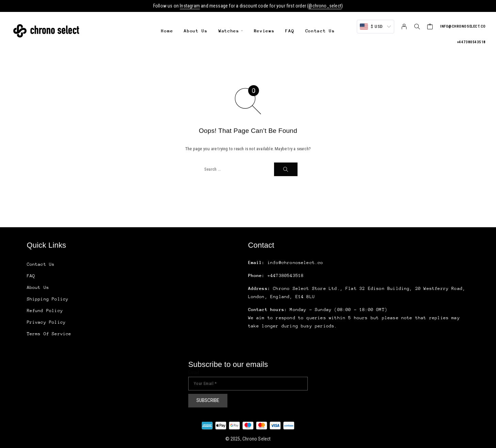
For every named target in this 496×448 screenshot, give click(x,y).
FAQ (290, 31)
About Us (196, 31)
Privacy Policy (46, 322)
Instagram (190, 6)
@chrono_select (325, 6)
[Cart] (430, 27)
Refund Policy (45, 311)
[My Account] (404, 27)
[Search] (417, 27)
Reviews (264, 31)
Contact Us (320, 31)
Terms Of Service (49, 334)
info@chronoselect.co (463, 26)
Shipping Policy (48, 299)
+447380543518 (471, 42)
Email (194, 372)
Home (167, 31)
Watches (229, 31)
